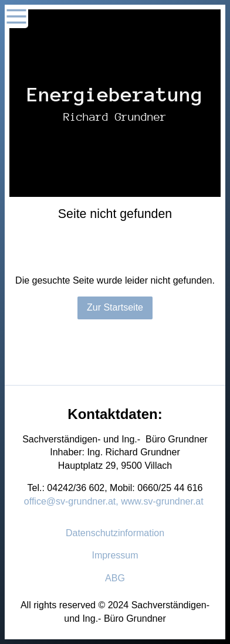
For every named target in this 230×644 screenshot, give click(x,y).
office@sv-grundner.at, (71, 501)
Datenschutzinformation (115, 533)
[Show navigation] (16, 16)
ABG (115, 578)
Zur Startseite (115, 307)
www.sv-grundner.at (162, 501)
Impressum (115, 555)
